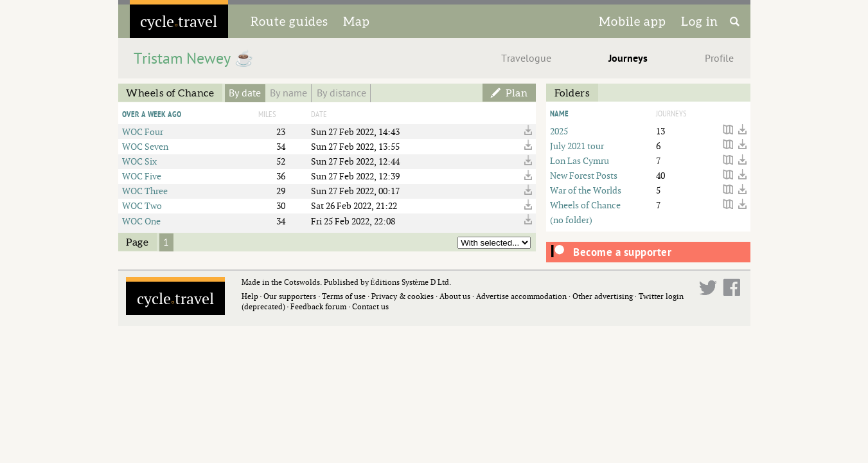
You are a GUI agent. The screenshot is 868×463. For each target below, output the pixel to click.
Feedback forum (318, 306)
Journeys (628, 59)
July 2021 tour (577, 146)
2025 (559, 131)
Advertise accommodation (521, 296)
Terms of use (344, 296)
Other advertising (603, 296)
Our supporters (290, 296)
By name (288, 93)
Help (250, 296)
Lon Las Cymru (580, 160)
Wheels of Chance (585, 205)
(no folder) (571, 220)
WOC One (141, 221)
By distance (341, 93)
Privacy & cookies (403, 296)
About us (455, 296)
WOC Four (143, 132)
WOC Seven (145, 146)
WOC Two (142, 205)
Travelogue (526, 59)
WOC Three (145, 191)
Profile (719, 59)
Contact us (370, 306)
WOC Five (142, 176)
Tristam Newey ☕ (194, 59)
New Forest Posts (584, 175)
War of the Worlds (586, 190)
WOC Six (139, 161)
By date (245, 93)
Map (357, 21)
